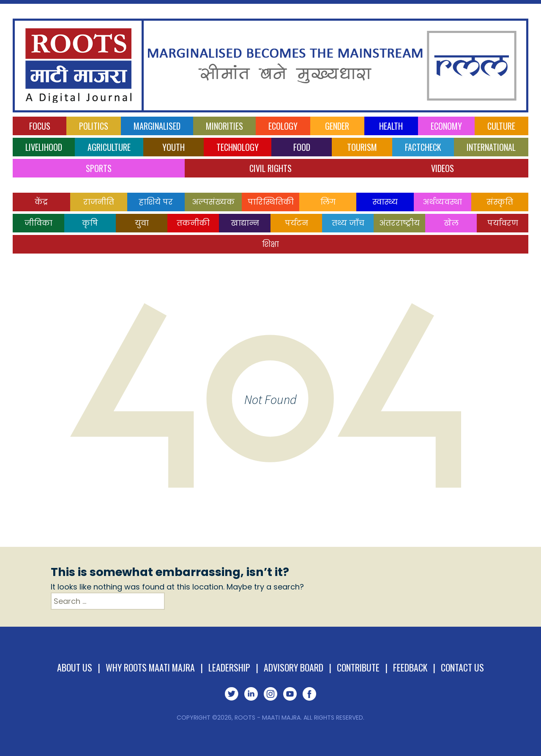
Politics (94, 126)
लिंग (328, 202)
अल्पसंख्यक (213, 202)
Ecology (283, 126)
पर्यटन (296, 223)
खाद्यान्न (245, 223)
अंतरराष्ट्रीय (399, 223)
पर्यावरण (503, 223)
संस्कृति (500, 202)
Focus (40, 126)
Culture (501, 126)
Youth (174, 147)
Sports (99, 168)
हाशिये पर (156, 202)
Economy (446, 126)
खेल (451, 223)
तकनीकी (193, 223)
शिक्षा (270, 244)
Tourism (362, 147)
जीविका (38, 223)
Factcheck (423, 147)
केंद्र (41, 202)
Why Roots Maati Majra (150, 667)
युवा (142, 223)
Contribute (359, 667)
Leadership (230, 667)
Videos (443, 168)
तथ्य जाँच (348, 223)
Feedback (411, 667)
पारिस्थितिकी (271, 202)
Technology (238, 147)
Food (302, 147)
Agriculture (109, 147)
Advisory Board (294, 667)
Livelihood (44, 147)
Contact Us (464, 667)
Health (391, 126)
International (491, 147)
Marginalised (157, 126)
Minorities (224, 126)
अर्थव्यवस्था (442, 202)
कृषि (90, 223)
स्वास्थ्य (385, 202)
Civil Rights (270, 168)
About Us (73, 667)
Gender (337, 126)
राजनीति (99, 202)
